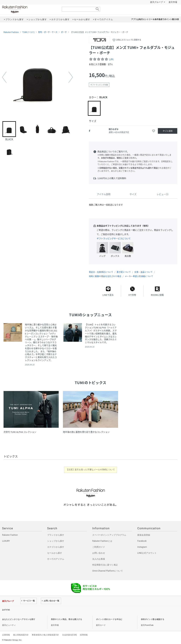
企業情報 (6, 635)
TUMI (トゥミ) (28, 32)
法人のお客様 (99, 559)
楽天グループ (156, 2)
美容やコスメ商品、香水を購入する (66, 619)
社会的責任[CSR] (69, 635)
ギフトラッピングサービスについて (114, 239)
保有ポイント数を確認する (153, 619)
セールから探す (55, 553)
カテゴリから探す (56, 547)
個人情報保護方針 (21, 635)
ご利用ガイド (99, 547)
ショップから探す (56, 541)
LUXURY (6, 541)
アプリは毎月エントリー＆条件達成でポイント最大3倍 (155, 19)
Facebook (142, 541)
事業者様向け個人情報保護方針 (45, 635)
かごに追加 (168, 131)
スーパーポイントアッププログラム (109, 535)
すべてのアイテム (56, 559)
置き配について (124, 272)
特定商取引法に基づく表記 (105, 565)
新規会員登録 (144, 535)
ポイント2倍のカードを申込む (109, 619)
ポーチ (64, 32)
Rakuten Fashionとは (102, 541)
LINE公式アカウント (147, 553)
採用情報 (84, 635)
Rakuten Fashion (30, 9)
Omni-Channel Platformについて (108, 571)
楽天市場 (173, 2)
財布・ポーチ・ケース (48, 32)
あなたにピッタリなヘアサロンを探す (19, 619)
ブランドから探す (56, 535)
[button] (4, 77)
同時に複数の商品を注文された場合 (105, 276)
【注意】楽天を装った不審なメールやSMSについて (91, 470)
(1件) (111, 59)
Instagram (142, 547)
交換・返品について (143, 272)
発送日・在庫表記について (101, 272)
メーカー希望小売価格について (139, 276)
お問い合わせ (99, 553)
